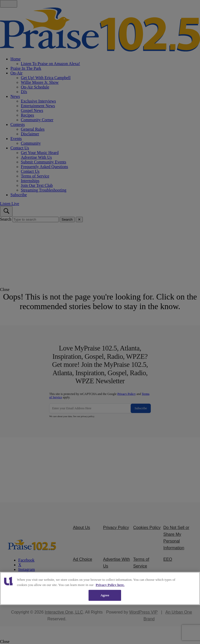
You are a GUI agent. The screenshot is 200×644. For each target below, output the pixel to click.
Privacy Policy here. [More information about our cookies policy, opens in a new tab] (110, 585)
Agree (105, 595)
